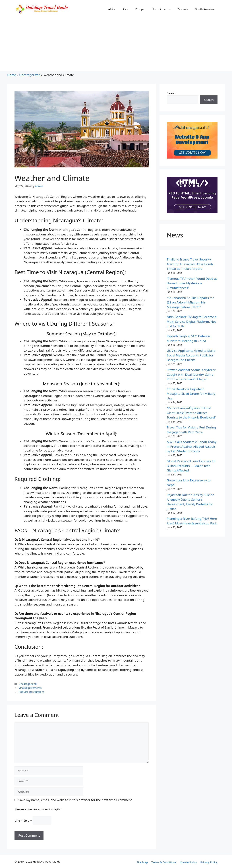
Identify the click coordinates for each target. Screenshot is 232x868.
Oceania (183, 9)
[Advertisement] (116, 45)
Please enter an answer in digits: (38, 809)
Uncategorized (30, 75)
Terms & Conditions (164, 862)
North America (161, 9)
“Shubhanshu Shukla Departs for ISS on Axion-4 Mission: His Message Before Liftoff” (190, 302)
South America (205, 9)
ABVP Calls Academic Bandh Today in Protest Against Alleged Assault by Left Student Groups (192, 446)
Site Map (142, 862)
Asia (125, 9)
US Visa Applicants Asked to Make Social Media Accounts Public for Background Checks (191, 355)
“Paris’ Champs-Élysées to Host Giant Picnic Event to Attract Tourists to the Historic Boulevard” (191, 413)
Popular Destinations (32, 692)
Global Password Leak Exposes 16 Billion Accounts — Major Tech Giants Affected (191, 466)
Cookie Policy (188, 862)
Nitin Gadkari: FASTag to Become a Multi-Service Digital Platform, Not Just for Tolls (192, 321)
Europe (140, 9)
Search (172, 93)
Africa (112, 9)
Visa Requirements (30, 688)
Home (12, 75)
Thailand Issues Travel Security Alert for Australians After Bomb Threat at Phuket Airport (190, 264)
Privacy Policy (209, 862)
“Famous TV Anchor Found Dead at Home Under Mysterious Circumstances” (192, 283)
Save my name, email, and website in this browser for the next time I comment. (76, 800)
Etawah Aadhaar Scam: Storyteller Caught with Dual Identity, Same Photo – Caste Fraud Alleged (191, 374)
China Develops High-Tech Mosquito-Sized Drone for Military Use (191, 394)
